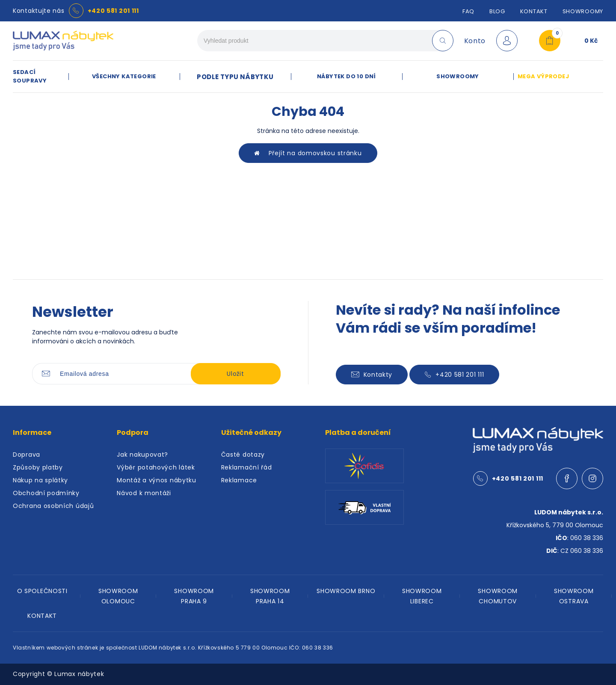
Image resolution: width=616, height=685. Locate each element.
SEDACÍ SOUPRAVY (30, 76)
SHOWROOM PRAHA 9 (194, 596)
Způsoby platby (38, 467)
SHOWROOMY (583, 11)
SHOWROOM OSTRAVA (574, 596)
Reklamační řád (247, 467)
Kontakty (372, 375)
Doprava (27, 455)
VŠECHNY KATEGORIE (124, 76)
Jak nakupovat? (142, 455)
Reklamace (239, 480)
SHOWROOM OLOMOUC (118, 596)
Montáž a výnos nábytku (156, 480)
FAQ (468, 11)
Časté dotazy (243, 455)
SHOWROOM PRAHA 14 (270, 596)
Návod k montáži (144, 493)
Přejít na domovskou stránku (308, 153)
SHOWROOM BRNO (346, 591)
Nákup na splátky (40, 480)
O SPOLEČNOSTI (42, 591)
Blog (497, 11)
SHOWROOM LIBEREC (422, 596)
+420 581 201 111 (113, 11)
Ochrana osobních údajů (53, 506)
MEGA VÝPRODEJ (543, 76)
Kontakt (534, 11)
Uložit (235, 374)
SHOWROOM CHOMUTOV (498, 596)
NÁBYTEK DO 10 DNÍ (346, 76)
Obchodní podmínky (46, 493)
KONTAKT (42, 616)
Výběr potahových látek (156, 467)
